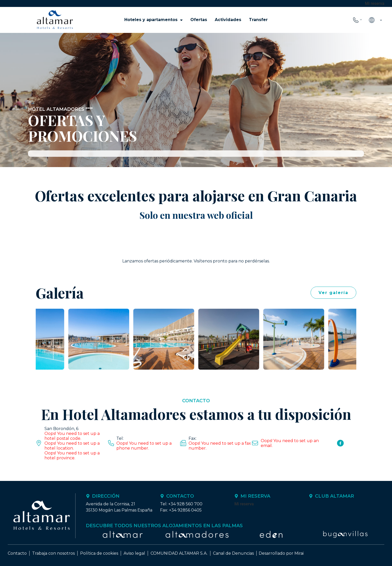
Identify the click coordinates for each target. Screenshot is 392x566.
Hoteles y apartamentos (153, 20)
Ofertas (199, 20)
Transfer (258, 20)
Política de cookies (99, 553)
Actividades (228, 20)
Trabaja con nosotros (53, 553)
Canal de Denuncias (233, 553)
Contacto (17, 553)
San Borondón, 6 (61, 429)
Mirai (299, 553)
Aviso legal (134, 553)
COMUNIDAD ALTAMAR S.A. (179, 553)
